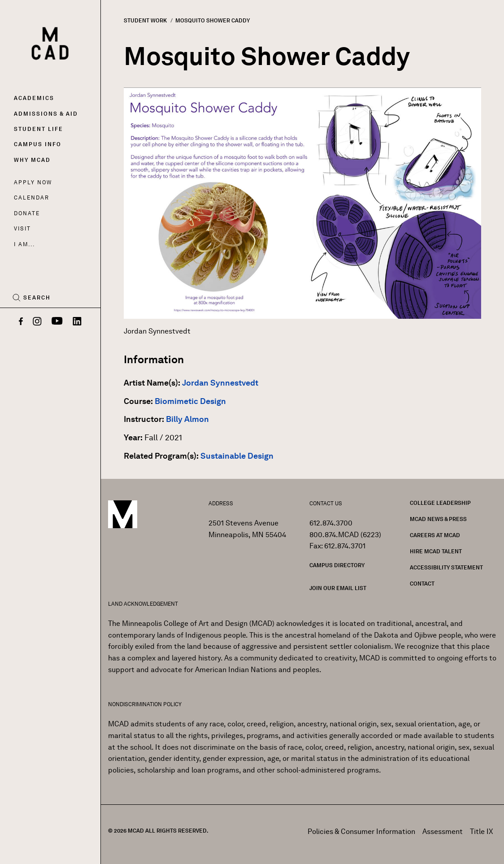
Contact (422, 584)
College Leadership (440, 503)
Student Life (39, 129)
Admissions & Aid (46, 114)
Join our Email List (338, 588)
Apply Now (33, 182)
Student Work (145, 20)
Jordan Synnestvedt (220, 383)
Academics (34, 98)
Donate (27, 213)
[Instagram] (37, 322)
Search (37, 298)
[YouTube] (57, 322)
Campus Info (38, 144)
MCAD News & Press (438, 519)
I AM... (24, 244)
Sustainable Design (237, 456)
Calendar (32, 198)
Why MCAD (32, 160)
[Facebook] (21, 322)
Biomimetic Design (190, 401)
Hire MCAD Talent (436, 551)
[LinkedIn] (77, 322)
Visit (22, 228)
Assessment (443, 831)
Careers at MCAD (435, 535)
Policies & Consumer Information (361, 831)
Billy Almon (187, 419)
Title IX (482, 831)
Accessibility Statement (446, 567)
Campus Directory (337, 565)
